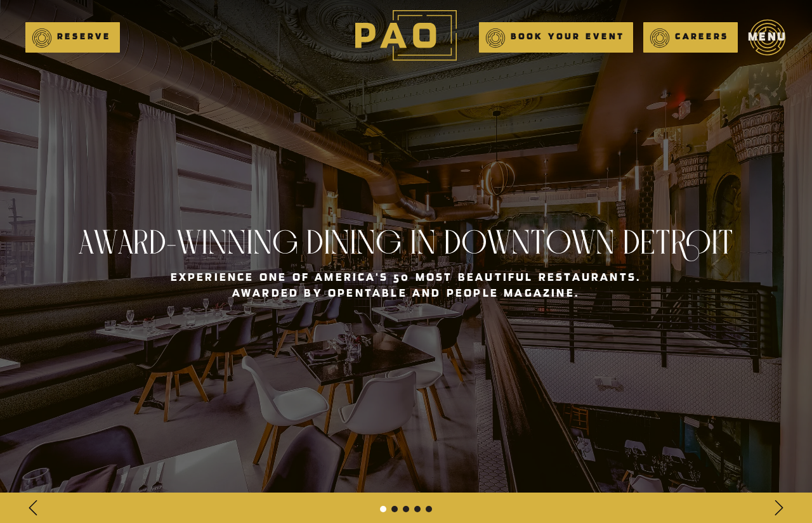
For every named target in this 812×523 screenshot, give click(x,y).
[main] (406, 38)
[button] (73, 37)
